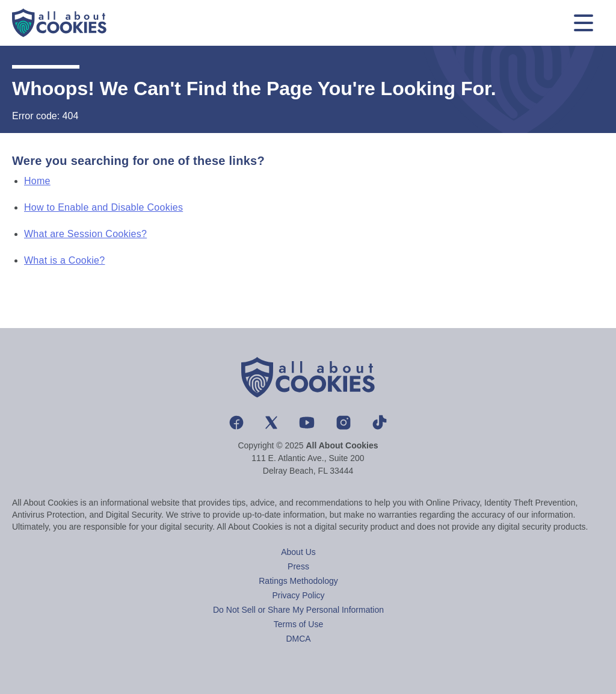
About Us (298, 552)
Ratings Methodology (298, 581)
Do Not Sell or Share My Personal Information (298, 610)
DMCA (298, 639)
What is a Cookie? (64, 260)
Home (37, 181)
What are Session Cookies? (85, 234)
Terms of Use (298, 624)
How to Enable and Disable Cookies (103, 207)
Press (298, 566)
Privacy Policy (298, 595)
